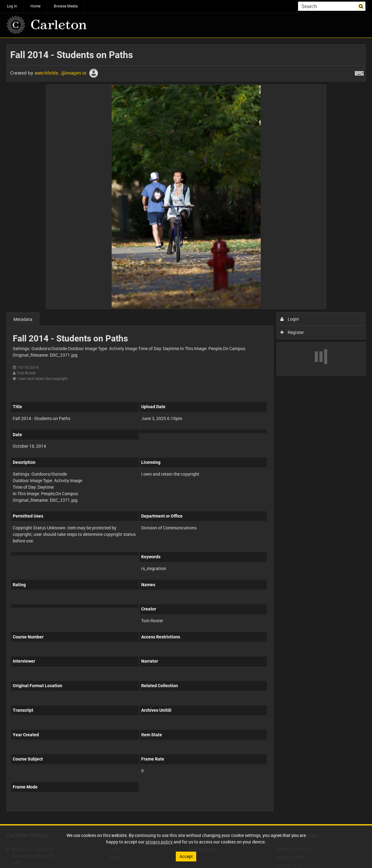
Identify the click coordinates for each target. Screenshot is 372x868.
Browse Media (66, 6)
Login (290, 319)
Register (292, 332)
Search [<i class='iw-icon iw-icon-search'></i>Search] (362, 6)
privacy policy (159, 842)
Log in (12, 6)
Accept (186, 856)
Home (35, 6)
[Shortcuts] (359, 72)
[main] (186, 431)
